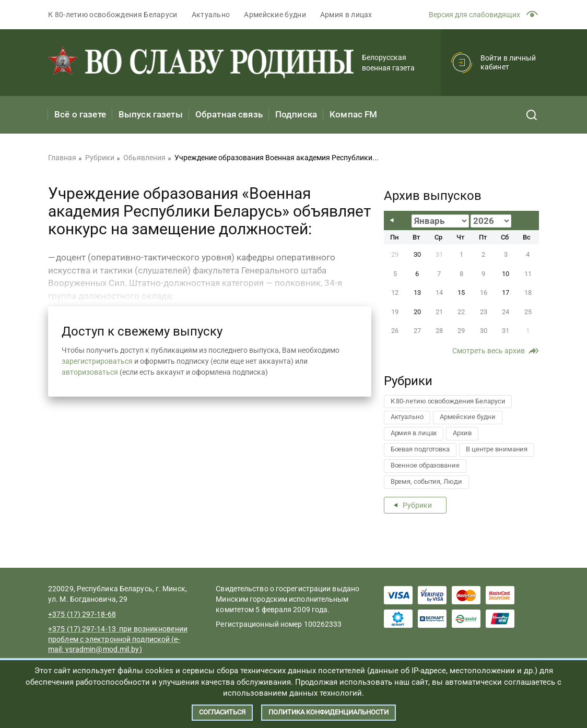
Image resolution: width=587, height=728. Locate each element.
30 (417, 254)
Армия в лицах (346, 15)
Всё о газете (80, 114)
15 (461, 293)
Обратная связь (229, 114)
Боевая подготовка (420, 449)
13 (417, 293)
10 (506, 274)
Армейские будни (275, 15)
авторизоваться (90, 372)
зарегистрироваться (97, 361)
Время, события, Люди (426, 481)
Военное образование (425, 465)
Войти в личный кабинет (508, 62)
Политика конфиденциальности (328, 712)
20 (417, 312)
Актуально (211, 15)
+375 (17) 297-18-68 (82, 614)
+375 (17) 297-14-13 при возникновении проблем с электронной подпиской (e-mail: (118, 639)
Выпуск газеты (151, 114)
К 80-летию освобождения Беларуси (113, 15)
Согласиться (222, 712)
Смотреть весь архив (489, 351)
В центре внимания (497, 449)
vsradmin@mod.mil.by (102, 649)
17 (506, 293)
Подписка (296, 114)
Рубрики (417, 505)
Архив (462, 433)
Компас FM (353, 114)
